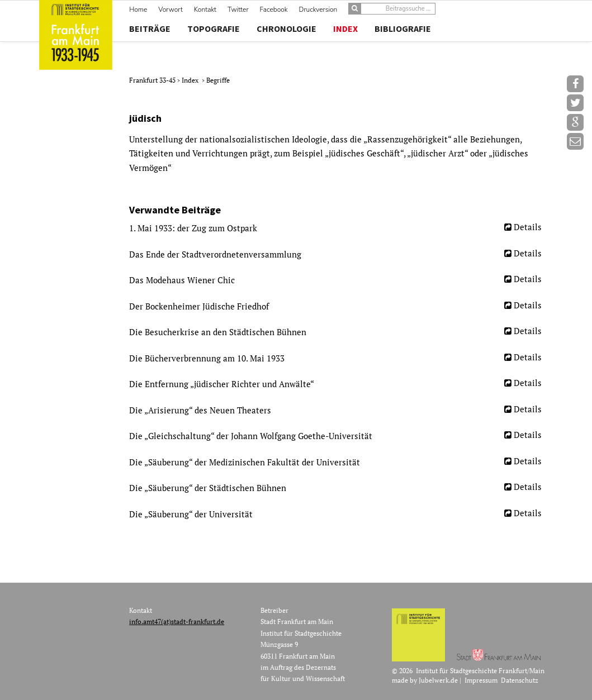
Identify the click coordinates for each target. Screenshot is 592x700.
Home (138, 9)
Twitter (238, 9)
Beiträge (150, 28)
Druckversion (318, 9)
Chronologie (286, 28)
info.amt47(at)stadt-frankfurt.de (177, 622)
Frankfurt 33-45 (153, 80)
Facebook (274, 9)
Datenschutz (520, 680)
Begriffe (218, 80)
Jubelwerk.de (438, 680)
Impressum (481, 680)
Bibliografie (403, 28)
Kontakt (205, 9)
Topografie (214, 28)
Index (345, 28)
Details (528, 227)
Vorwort (170, 9)
